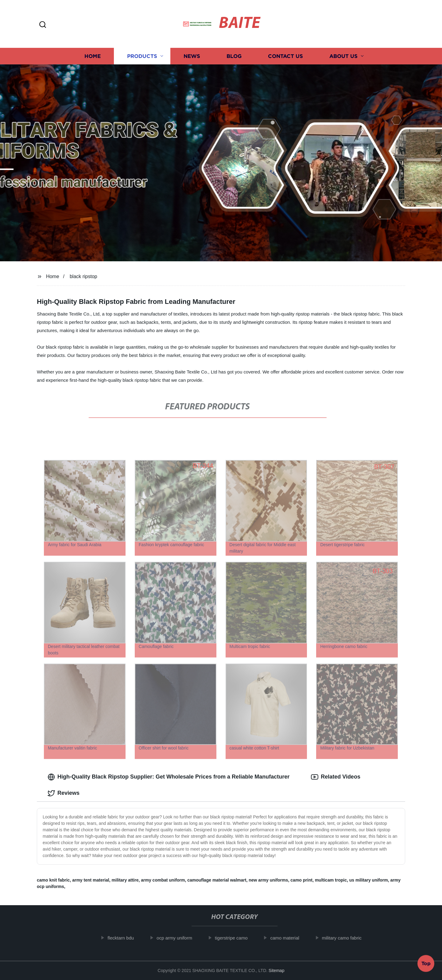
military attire (125, 880)
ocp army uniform (180, 938)
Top (426, 964)
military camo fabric (348, 938)
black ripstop (83, 276)
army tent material (91, 880)
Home (93, 56)
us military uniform (369, 880)
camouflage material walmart (217, 880)
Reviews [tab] (64, 793)
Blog (234, 56)
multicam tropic (331, 880)
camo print (301, 880)
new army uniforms (268, 880)
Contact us (285, 56)
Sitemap (276, 970)
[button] (43, 25)
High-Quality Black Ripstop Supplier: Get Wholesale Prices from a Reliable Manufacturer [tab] (169, 777)
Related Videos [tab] (336, 777)
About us (343, 56)
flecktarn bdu (127, 938)
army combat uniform (163, 880)
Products (142, 56)
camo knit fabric (53, 880)
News (192, 56)
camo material (291, 938)
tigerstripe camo (237, 938)
